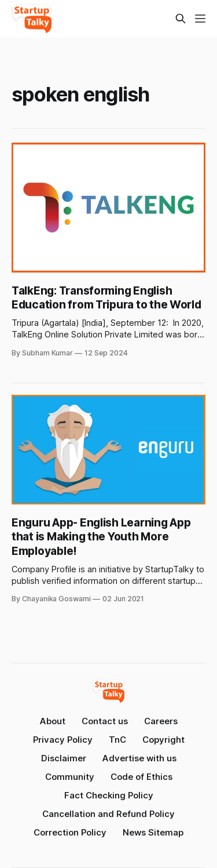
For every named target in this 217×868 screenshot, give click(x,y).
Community (70, 777)
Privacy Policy (63, 740)
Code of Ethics (141, 777)
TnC (117, 740)
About (53, 721)
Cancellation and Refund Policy (108, 814)
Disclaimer (64, 758)
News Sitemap (153, 832)
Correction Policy (70, 832)
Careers (161, 721)
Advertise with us (139, 758)
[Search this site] (181, 19)
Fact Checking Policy (109, 795)
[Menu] (200, 19)
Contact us (105, 721)
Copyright (163, 740)
